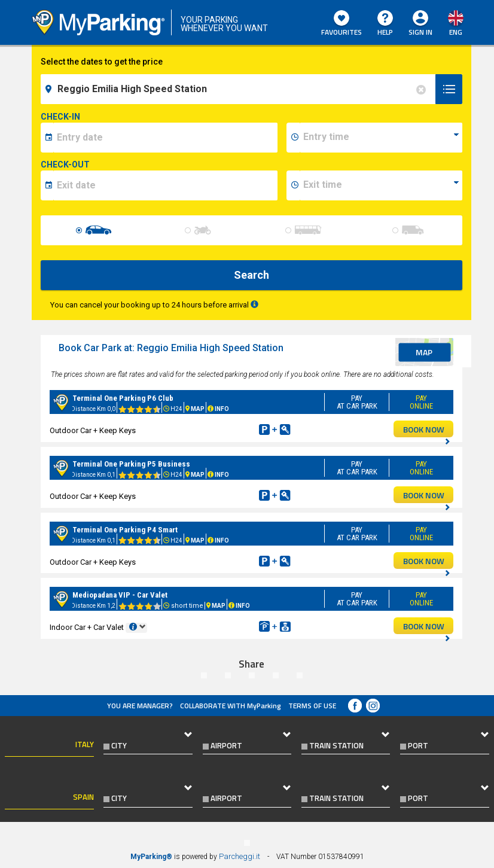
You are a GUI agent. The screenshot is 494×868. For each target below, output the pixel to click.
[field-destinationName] (240, 89)
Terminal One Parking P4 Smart (125, 530)
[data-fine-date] (165, 185)
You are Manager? (140, 706)
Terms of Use (312, 706)
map (424, 352)
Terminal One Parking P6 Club (123, 398)
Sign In (420, 32)
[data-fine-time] (381, 185)
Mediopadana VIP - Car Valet (120, 595)
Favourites (341, 24)
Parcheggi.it (240, 856)
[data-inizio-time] (381, 138)
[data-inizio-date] (165, 138)
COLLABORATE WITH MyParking (231, 706)
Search (251, 275)
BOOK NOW (427, 430)
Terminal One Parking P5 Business (131, 464)
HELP (385, 24)
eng (456, 32)
